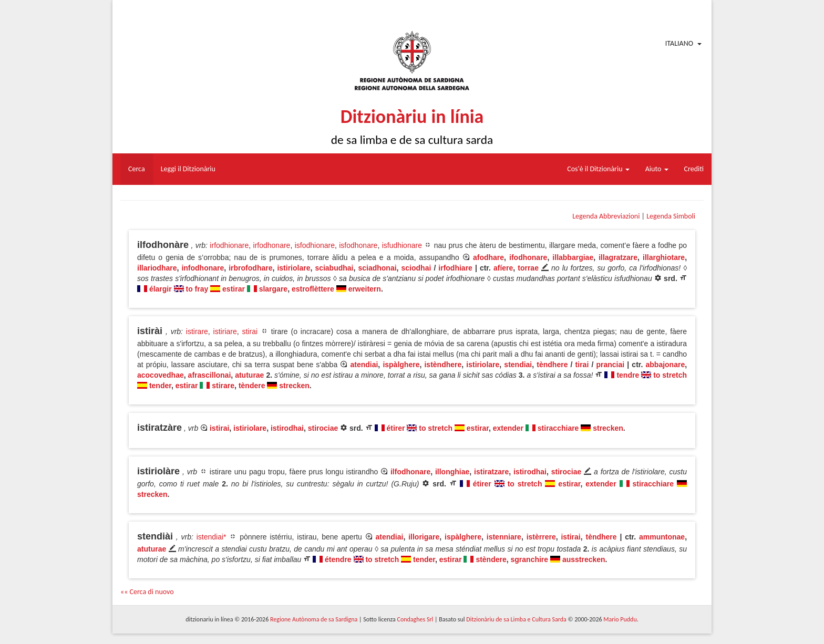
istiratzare (491, 472)
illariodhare (157, 268)
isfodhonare (358, 245)
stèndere (491, 559)
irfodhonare (272, 245)
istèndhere (443, 365)
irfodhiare (455, 268)
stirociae (323, 428)
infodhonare (203, 268)
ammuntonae (662, 537)
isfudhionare (402, 245)
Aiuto (657, 169)
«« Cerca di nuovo (147, 592)
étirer (395, 428)
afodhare (488, 257)
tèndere (252, 386)
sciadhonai (377, 268)
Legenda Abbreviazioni (606, 216)
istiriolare (293, 268)
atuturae (249, 375)
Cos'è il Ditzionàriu (598, 169)
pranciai (610, 365)
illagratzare (618, 257)
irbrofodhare (250, 268)
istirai (219, 428)
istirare (197, 331)
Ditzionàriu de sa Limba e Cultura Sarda (516, 619)
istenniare (504, 537)
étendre (338, 559)
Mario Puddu (620, 619)
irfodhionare (229, 245)
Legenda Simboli (671, 216)
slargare (273, 289)
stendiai (518, 365)
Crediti (694, 169)
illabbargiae (573, 257)
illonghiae (452, 472)
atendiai (364, 365)
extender (508, 428)
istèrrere (541, 537)
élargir (161, 289)
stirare (223, 386)
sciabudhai (334, 268)
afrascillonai (210, 375)
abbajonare (666, 365)
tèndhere (552, 365)
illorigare (424, 537)
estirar (234, 289)
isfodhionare (315, 245)
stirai (250, 331)
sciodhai (416, 268)
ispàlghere (401, 365)
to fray (197, 289)
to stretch (670, 375)
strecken (294, 386)
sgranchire (530, 559)
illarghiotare (664, 257)
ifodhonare (528, 257)
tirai (582, 365)
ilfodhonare (410, 472)
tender (160, 386)
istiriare (225, 331)
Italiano (679, 43)
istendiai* (212, 537)
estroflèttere (313, 289)
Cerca (137, 169)
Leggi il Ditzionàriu (188, 169)
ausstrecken (584, 559)
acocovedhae (161, 375)
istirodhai (287, 428)
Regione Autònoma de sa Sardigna (314, 619)
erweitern (365, 289)
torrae (528, 268)
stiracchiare (558, 428)
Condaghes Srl (415, 619)
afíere (503, 268)
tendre (628, 375)
